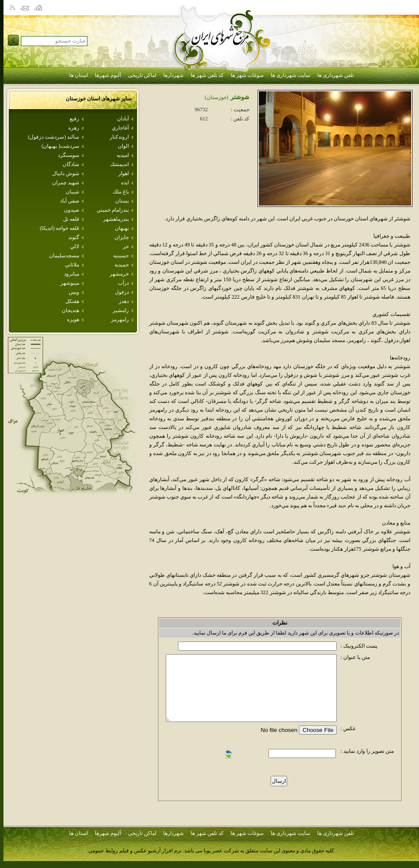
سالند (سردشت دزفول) (54, 137)
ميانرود (72, 274)
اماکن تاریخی (142, 75)
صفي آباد (70, 201)
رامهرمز (120, 319)
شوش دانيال (66, 173)
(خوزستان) (217, 97)
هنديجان (70, 310)
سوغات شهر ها (247, 75)
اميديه (123, 155)
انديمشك (119, 164)
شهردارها (173, 75)
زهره (74, 128)
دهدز (124, 301)
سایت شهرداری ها (290, 75)
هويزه (73, 319)
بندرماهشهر (116, 219)
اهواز (124, 173)
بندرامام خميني (113, 210)
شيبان (72, 192)
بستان (122, 201)
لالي (75, 246)
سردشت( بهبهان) (60, 146)
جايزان (122, 237)
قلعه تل (71, 219)
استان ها (79, 75)
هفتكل (72, 301)
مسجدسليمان (64, 256)
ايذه (125, 183)
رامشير (121, 310)
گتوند (74, 237)
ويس (74, 292)
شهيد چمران (66, 183)
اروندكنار (119, 137)
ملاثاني (72, 265)
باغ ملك (121, 192)
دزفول (122, 292)
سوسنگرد (69, 155)
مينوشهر (70, 283)
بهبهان (122, 228)
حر (126, 246)
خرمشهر (119, 274)
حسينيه (121, 256)
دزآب (123, 283)
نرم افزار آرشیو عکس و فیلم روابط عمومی (135, 851)
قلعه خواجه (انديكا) (59, 228)
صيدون (72, 210)
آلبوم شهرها (108, 75)
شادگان (71, 164)
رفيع (74, 119)
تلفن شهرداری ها (335, 75)
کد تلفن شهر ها (207, 75)
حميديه (122, 265)
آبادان (123, 119)
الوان (123, 146)
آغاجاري (120, 128)
